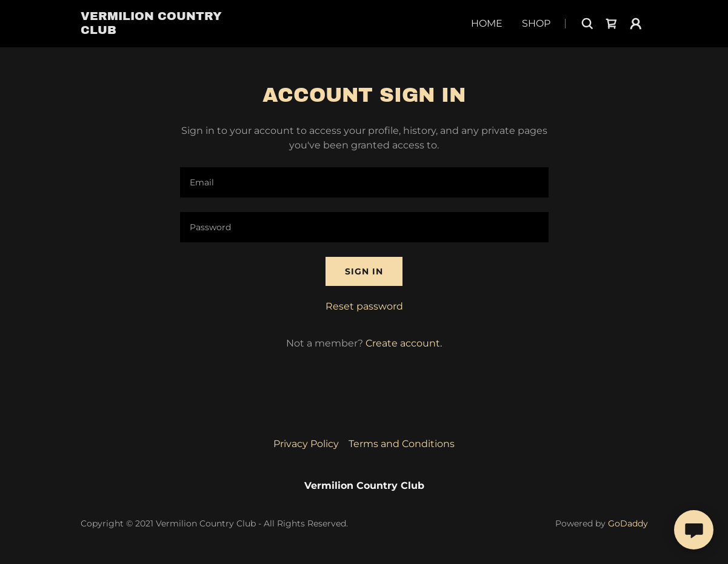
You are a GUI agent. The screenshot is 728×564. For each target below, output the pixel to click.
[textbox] (364, 182)
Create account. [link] (404, 343)
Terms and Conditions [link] (402, 444)
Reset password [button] (364, 306)
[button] (636, 24)
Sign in (364, 271)
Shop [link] (536, 23)
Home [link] (487, 23)
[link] (165, 31)
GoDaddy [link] (628, 523)
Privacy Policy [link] (306, 444)
